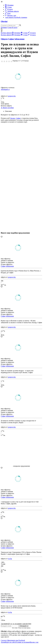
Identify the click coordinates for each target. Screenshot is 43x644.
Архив (3, 642)
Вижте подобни (7, 108)
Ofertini (4, 21)
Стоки (8, 7)
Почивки (9, 5)
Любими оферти (12, 11)
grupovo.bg (12, 96)
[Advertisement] (16, 156)
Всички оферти (6, 33)
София (18, 118)
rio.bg (10, 559)
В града (9, 9)
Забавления (10, 266)
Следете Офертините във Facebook (13, 640)
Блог (8, 13)
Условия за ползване (23, 642)
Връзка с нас (11, 15)
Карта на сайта (10, 642)
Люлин (12, 118)
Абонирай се (5, 89)
